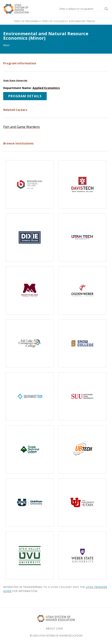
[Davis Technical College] (82, 184)
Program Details (25, 96)
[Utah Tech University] (82, 237)
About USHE (54, 629)
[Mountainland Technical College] (30, 290)
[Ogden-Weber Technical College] (82, 290)
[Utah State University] (30, 502)
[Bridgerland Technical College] (30, 184)
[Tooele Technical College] (30, 449)
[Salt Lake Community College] (30, 343)
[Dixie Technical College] (30, 237)
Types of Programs (26, 21)
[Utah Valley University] (30, 555)
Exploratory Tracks (82, 21)
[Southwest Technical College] (30, 396)
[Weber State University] (82, 555)
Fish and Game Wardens (22, 127)
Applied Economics (46, 88)
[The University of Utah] (82, 502)
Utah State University (15, 81)
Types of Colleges (54, 21)
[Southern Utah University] (82, 396)
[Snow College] (82, 343)
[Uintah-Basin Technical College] (82, 449)
